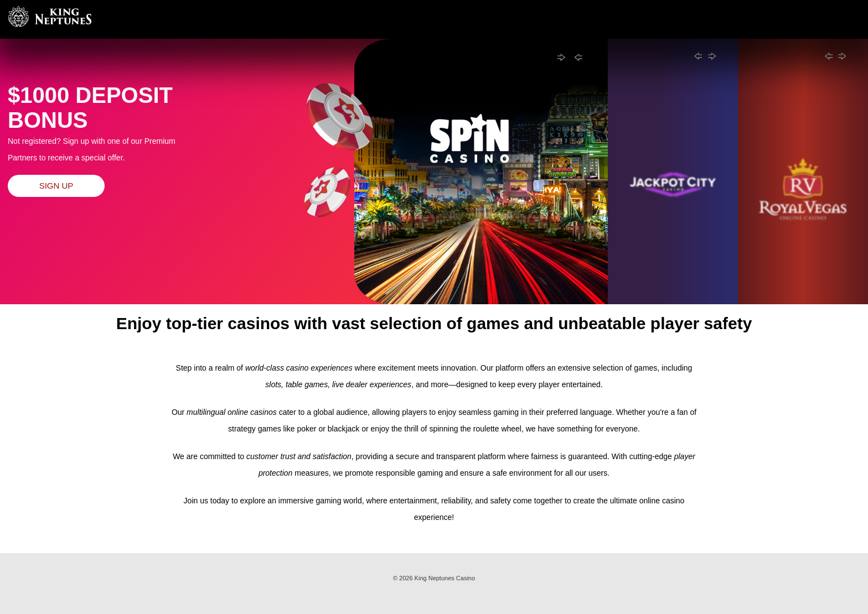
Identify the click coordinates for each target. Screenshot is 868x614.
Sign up (56, 186)
